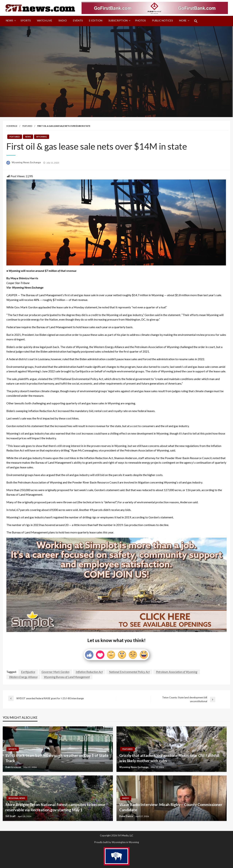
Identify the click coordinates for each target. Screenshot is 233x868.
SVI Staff (11, 816)
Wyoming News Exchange (27, 162)
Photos (140, 20)
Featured (27, 126)
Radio (63, 20)
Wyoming (42, 137)
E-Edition (96, 20)
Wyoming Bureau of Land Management (67, 677)
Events (78, 20)
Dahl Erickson (14, 767)
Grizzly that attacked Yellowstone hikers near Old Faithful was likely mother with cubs (169, 758)
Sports (26, 20)
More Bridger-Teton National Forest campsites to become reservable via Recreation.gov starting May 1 (55, 807)
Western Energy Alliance (23, 677)
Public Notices (162, 20)
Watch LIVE (45, 20)
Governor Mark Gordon (55, 672)
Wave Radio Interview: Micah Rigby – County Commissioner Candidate (171, 807)
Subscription (118, 20)
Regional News (17, 798)
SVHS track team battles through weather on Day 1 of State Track (57, 758)
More (183, 20)
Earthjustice (28, 672)
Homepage (12, 126)
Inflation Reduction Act (89, 672)
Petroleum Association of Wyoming (177, 672)
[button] (196, 21)
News (9, 20)
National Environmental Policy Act (129, 672)
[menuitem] (10, 21)
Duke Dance (126, 816)
